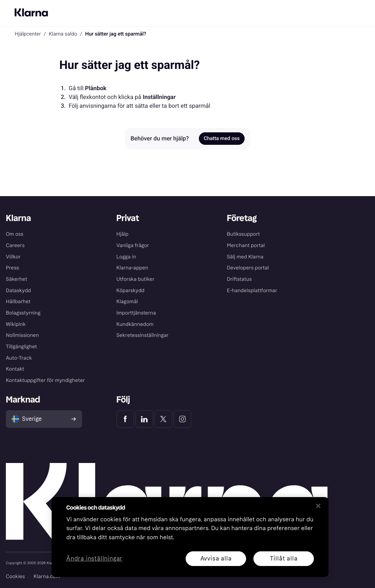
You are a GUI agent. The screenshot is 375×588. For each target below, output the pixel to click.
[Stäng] (318, 506)
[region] (190, 537)
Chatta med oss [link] (222, 139)
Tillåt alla (284, 558)
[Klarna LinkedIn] (144, 419)
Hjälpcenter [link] (28, 34)
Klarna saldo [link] (63, 34)
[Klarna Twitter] (163, 419)
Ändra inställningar (94, 559)
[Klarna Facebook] (125, 419)
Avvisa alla (216, 558)
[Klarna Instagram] (182, 419)
